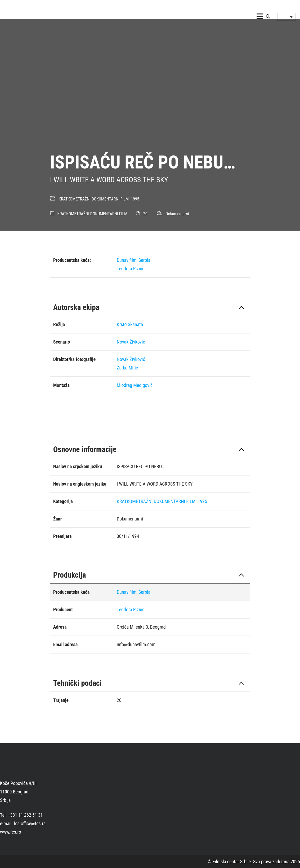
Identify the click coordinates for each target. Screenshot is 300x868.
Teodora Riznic (131, 269)
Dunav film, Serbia (134, 260)
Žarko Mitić (127, 368)
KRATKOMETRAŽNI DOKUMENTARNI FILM (94, 199)
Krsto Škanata (130, 324)
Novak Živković (131, 342)
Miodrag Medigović (135, 385)
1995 (135, 199)
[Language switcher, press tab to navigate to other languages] (286, 17)
